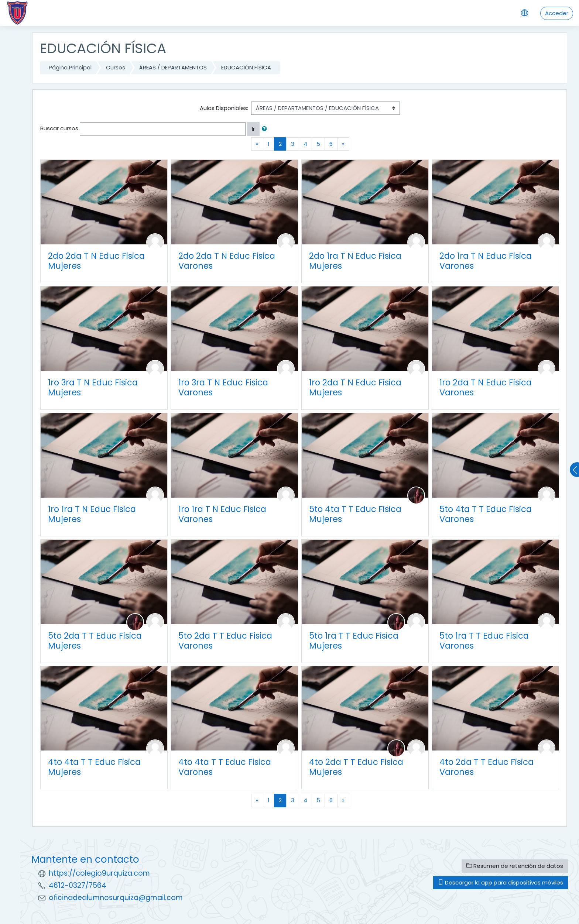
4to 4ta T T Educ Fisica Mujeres (94, 767)
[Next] (343, 144)
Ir (253, 129)
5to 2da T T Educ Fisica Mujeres (95, 641)
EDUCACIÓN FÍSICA (246, 67)
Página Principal (70, 67)
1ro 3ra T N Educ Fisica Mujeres (93, 387)
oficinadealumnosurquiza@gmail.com (116, 898)
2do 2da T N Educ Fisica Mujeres (96, 261)
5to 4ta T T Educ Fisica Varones (486, 514)
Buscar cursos (59, 128)
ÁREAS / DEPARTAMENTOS (173, 67)
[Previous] (257, 144)
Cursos (116, 67)
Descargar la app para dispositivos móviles (501, 882)
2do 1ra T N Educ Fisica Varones (486, 261)
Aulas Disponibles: (224, 108)
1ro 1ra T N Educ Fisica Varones (222, 514)
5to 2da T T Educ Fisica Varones (225, 641)
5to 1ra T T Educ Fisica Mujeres (354, 641)
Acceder (557, 13)
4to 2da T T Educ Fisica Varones (487, 767)
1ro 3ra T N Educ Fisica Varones (223, 387)
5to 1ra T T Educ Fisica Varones (484, 641)
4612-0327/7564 (78, 885)
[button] (266, 129)
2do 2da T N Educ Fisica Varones (227, 261)
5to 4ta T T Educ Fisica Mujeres (355, 514)
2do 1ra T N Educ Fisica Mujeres (355, 261)
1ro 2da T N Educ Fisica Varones (486, 387)
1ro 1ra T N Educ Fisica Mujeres (92, 514)
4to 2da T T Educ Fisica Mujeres (356, 767)
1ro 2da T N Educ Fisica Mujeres (355, 387)
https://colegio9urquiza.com (99, 873)
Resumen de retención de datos (515, 866)
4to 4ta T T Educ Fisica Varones (225, 767)
